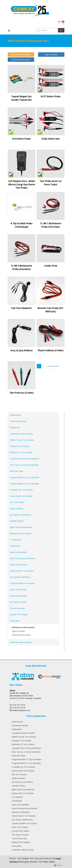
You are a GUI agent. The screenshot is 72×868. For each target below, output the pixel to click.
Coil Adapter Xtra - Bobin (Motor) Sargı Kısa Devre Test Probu (21, 184)
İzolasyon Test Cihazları (20, 446)
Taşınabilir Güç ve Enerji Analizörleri (24, 459)
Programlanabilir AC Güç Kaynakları (24, 484)
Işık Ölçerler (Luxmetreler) (20, 515)
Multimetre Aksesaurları (21, 54)
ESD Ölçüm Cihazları (18, 602)
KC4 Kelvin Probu (22, 139)
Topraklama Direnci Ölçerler (21, 434)
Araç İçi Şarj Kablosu (22, 350)
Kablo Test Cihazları (18, 590)
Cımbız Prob (51, 266)
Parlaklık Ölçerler (17, 521)
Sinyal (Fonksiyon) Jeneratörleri (23, 558)
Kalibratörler (15, 428)
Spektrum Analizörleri (19, 565)
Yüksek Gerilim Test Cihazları (22, 571)
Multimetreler (15, 415)
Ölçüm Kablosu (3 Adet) (51, 350)
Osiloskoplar (15, 546)
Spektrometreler (17, 509)
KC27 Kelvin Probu (51, 96)
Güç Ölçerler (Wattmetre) (20, 577)
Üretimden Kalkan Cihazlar (21, 642)
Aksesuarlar (15, 621)
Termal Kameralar (17, 608)
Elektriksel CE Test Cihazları (21, 452)
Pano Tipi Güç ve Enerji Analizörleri (24, 465)
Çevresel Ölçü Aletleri (19, 596)
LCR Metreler (15, 540)
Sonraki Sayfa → (54, 366)
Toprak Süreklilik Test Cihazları (22, 583)
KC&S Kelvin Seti (51, 139)
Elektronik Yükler (17, 471)
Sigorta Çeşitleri (51, 54)
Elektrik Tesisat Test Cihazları (22, 440)
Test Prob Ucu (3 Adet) (21, 393)
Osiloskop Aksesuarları (21, 60)
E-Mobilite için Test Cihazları (21, 490)
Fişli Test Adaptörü (21, 308)
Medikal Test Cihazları (19, 614)
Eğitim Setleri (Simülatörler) (21, 527)
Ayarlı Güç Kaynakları (18, 552)
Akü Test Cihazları (17, 502)
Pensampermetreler (18, 421)
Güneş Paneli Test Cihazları (21, 496)
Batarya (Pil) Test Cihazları (21, 533)
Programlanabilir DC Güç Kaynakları (25, 477)
